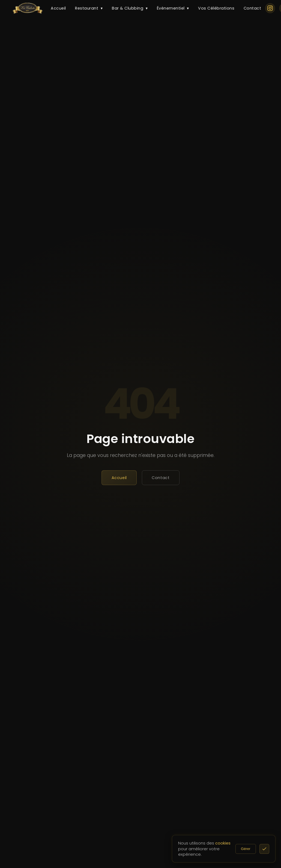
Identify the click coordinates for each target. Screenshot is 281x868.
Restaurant (89, 8)
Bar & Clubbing (130, 8)
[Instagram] (270, 8)
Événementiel (173, 8)
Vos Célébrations (216, 8)
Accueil (58, 8)
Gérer (253, 849)
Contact (252, 8)
